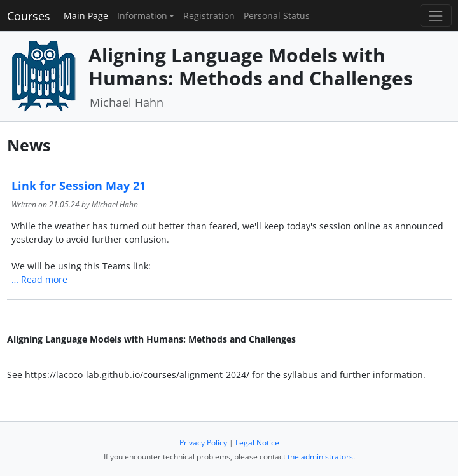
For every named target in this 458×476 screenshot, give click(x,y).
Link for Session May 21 (79, 186)
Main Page (86, 16)
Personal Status (277, 16)
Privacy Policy (203, 443)
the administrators (320, 457)
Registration (209, 16)
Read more (44, 279)
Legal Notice (257, 443)
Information (142, 16)
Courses (29, 16)
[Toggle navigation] (435, 16)
